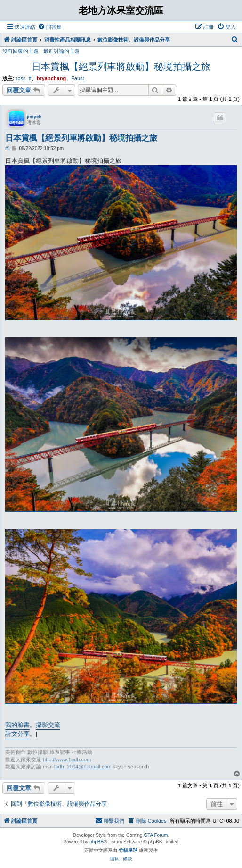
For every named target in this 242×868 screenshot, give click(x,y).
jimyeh (34, 117)
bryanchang (51, 78)
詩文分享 (17, 734)
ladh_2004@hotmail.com (83, 767)
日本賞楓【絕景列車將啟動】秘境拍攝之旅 (121, 67)
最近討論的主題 (61, 51)
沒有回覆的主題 (20, 51)
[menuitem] (50, 27)
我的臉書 (17, 725)
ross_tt (24, 78)
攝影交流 (48, 725)
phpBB (97, 842)
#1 (8, 148)
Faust (78, 78)
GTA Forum (156, 835)
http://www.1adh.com (67, 759)
